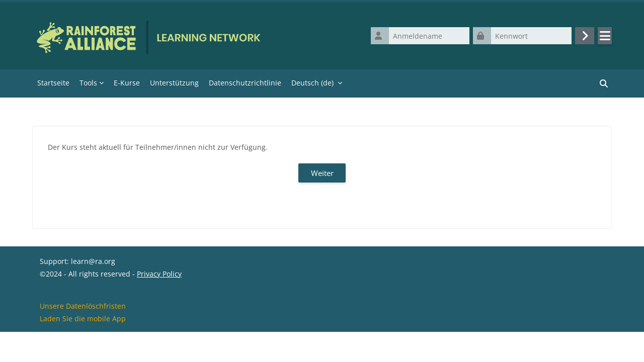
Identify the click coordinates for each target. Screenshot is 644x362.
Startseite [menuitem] (53, 83)
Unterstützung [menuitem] (174, 83)
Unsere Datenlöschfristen (83, 336)
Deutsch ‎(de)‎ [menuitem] (312, 83)
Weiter (322, 173)
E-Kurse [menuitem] (127, 83)
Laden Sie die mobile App (83, 349)
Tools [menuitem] (88, 83)
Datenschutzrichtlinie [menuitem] (245, 83)
